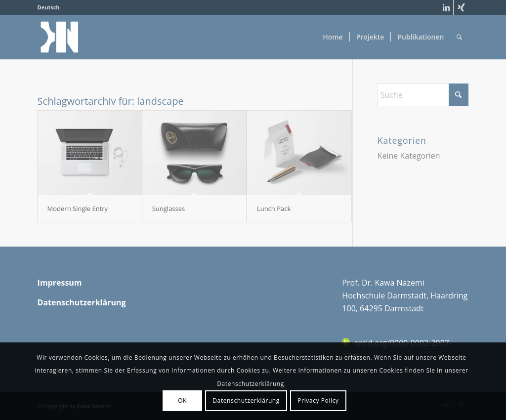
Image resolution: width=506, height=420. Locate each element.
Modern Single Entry (78, 209)
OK (182, 400)
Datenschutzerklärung (246, 400)
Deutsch (49, 7)
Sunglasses (169, 209)
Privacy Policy (318, 400)
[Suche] (459, 37)
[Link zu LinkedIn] (446, 7)
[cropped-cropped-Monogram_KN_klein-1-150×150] (60, 37)
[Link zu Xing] (461, 7)
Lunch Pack (274, 209)
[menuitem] (49, 7)
